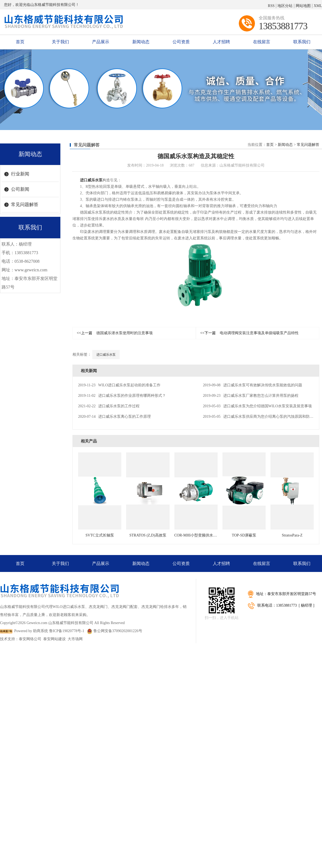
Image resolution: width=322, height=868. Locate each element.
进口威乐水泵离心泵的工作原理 (114, 417)
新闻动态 (141, 42)
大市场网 (75, 639)
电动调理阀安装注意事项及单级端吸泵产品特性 (249, 333)
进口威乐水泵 (91, 180)
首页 (20, 42)
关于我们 (60, 42)
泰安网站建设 (54, 639)
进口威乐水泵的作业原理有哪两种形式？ (122, 396)
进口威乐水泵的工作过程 (109, 406)
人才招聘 (221, 42)
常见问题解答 (25, 205)
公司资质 (181, 42)
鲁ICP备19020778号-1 (67, 631)
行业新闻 (20, 174)
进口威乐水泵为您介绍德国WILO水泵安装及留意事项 (257, 406)
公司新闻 (20, 189)
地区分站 (285, 6)
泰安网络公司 (30, 639)
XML (318, 6)
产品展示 (101, 42)
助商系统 (41, 631)
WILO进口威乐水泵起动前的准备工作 (119, 385)
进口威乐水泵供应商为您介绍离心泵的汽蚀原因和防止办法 (262, 417)
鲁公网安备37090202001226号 (115, 631)
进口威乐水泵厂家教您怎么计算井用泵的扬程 (250, 396)
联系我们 (302, 42)
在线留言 (262, 42)
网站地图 (303, 6)
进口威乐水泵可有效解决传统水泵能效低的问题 (252, 385)
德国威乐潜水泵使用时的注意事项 (115, 333)
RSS (271, 6)
